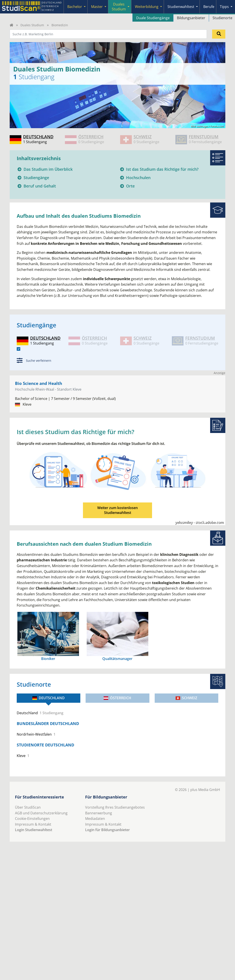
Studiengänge (36, 178)
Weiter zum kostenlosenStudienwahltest (117, 510)
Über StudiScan (28, 807)
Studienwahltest (181, 7)
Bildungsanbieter (191, 18)
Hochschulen (138, 178)
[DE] (18, 349)
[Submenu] (85, 7)
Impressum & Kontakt (33, 824)
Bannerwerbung (99, 813)
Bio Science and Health (39, 383)
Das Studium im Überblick (48, 169)
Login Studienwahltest (34, 830)
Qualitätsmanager (117, 659)
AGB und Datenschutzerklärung (41, 813)
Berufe (209, 7)
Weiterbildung (147, 7)
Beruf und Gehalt (40, 186)
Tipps (224, 7)
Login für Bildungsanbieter (107, 830)
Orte (130, 186)
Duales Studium (119, 7)
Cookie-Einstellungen (32, 819)
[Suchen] (219, 34)
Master (97, 7)
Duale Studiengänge (153, 18)
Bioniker (48, 659)
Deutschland (49, 698)
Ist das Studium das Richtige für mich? (162, 169)
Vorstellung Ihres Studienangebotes (115, 807)
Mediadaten (95, 819)
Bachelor (75, 7)
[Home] (11, 25)
